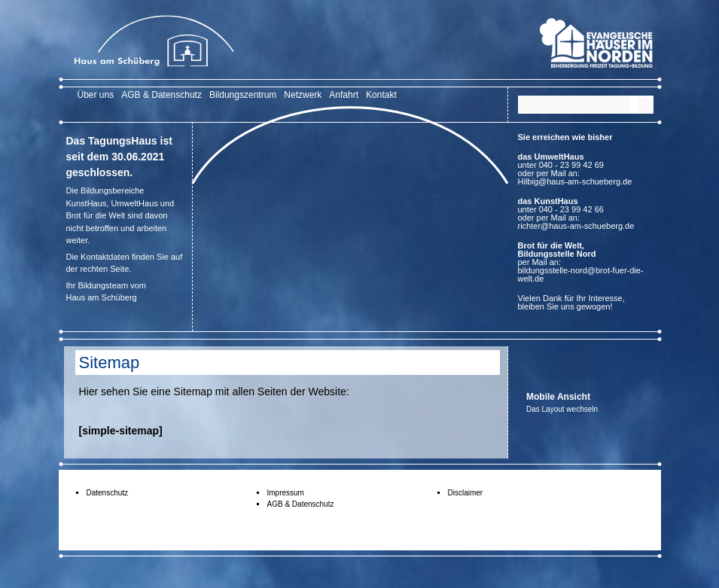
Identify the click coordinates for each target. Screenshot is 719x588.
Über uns (96, 95)
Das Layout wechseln (562, 409)
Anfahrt (344, 95)
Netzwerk (303, 95)
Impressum (286, 493)
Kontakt (381, 95)
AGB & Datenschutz (161, 95)
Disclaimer (466, 493)
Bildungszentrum (243, 95)
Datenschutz (108, 493)
